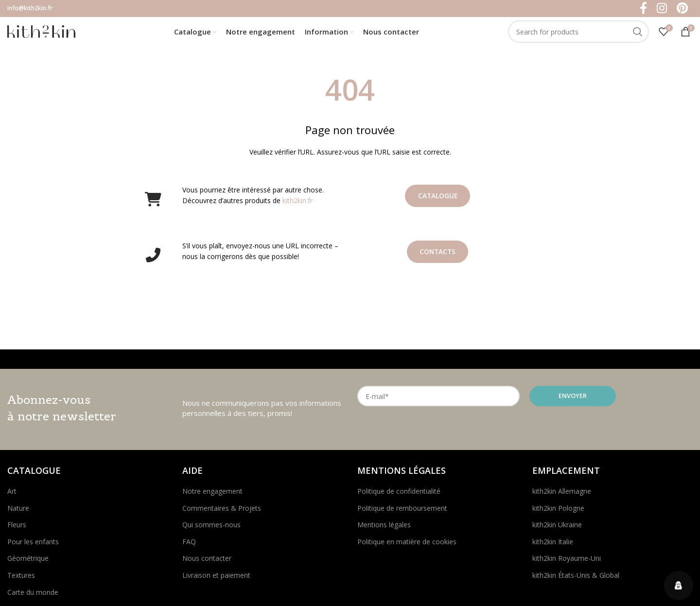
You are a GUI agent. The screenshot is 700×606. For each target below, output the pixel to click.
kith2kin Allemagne (562, 493)
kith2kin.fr (297, 203)
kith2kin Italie (553, 544)
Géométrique (28, 561)
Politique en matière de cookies (407, 544)
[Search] (578, 33)
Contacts (438, 254)
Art (12, 493)
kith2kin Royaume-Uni (567, 561)
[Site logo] (41, 32)
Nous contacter (207, 561)
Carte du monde (33, 594)
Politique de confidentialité (399, 493)
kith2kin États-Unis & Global (576, 577)
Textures (21, 577)
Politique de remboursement (402, 510)
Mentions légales (384, 527)
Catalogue (438, 198)
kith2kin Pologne (558, 510)
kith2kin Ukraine (557, 527)
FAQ (189, 544)
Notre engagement (212, 493)
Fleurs (17, 527)
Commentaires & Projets (222, 510)
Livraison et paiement (216, 577)
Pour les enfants (33, 544)
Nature (18, 510)
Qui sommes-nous (211, 527)
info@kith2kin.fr (30, 8)
